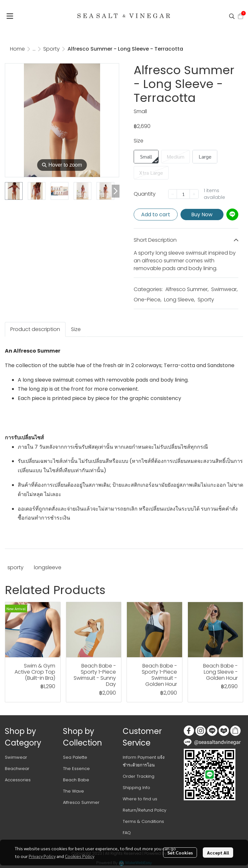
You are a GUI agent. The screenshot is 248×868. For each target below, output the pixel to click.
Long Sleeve (180, 300)
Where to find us (140, 799)
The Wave (73, 791)
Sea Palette (75, 757)
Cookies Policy (80, 856)
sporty (15, 567)
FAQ (127, 833)
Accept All (218, 853)
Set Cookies (180, 853)
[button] (232, 16)
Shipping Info (136, 788)
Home (17, 49)
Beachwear (17, 769)
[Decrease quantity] (173, 194)
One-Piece (148, 300)
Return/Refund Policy (145, 810)
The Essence (76, 769)
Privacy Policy (42, 856)
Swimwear (224, 289)
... (34, 49)
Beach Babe (76, 780)
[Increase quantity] (194, 194)
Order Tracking (139, 776)
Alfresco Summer (187, 289)
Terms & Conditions (143, 821)
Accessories (18, 780)
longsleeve (48, 567)
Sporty (52, 49)
